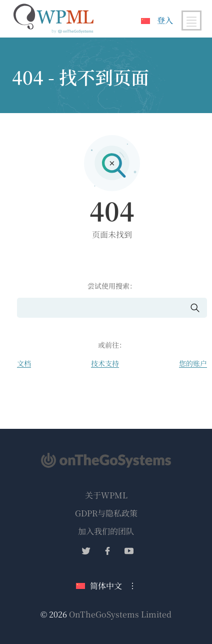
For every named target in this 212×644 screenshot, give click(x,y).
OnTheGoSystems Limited (120, 614)
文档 (24, 363)
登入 (165, 20)
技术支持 (105, 363)
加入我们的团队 (106, 531)
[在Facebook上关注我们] (107, 552)
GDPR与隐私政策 (106, 513)
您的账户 (193, 363)
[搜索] (103, 308)
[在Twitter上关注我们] (86, 552)
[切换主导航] (191, 21)
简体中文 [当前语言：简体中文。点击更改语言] (99, 586)
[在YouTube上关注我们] (129, 552)
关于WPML (106, 495)
